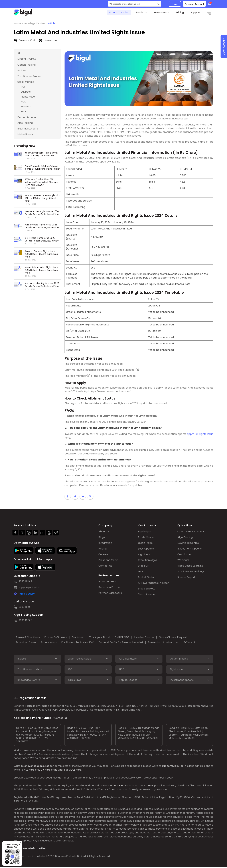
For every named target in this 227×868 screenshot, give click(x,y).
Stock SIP (144, 566)
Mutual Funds (25, 134)
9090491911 (25, 607)
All (19, 53)
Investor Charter (144, 637)
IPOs (141, 571)
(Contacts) (60, 718)
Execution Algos (147, 560)
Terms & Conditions (28, 637)
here (32, 770)
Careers (103, 554)
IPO (23, 87)
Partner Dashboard (110, 593)
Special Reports (187, 577)
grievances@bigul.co (37, 766)
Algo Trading (25, 123)
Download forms (26, 642)
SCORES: (119, 786)
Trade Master (146, 537)
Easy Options (146, 549)
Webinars (183, 560)
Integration (105, 543)
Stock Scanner (147, 594)
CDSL (72, 770)
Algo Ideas (144, 554)
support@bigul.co (29, 588)
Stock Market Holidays (191, 571)
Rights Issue (28, 97)
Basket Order (146, 577)
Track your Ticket (100, 637)
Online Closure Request (173, 637)
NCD (23, 102)
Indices (22, 70)
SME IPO (26, 107)
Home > (19, 23)
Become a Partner (110, 587)
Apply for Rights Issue (200, 434)
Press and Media (108, 560)
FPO (23, 111)
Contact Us (105, 566)
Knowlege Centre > (35, 23)
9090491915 (25, 620)
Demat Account (27, 117)
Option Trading (26, 65)
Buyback (26, 92)
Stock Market (26, 82)
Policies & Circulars (56, 637)
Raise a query (27, 594)
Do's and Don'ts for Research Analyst (121, 642)
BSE (57, 770)
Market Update (27, 59)
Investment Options (190, 549)
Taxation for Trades (29, 76)
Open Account (224, 47)
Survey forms (49, 642)
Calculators (184, 554)
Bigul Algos (144, 532)
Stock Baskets (147, 589)
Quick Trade (145, 543)
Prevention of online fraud (163, 642)
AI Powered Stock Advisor (153, 583)
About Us (104, 532)
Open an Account (194, 4)
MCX (41, 770)
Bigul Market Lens (28, 129)
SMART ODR (122, 637)
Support (195, 12)
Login (175, 4)
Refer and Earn (107, 582)
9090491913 (25, 581)
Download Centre (188, 543)
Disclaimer (78, 637)
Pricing (180, 12)
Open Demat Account (191, 532)
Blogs (102, 537)
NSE (26, 770)
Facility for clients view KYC (78, 642)
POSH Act (190, 642)
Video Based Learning (190, 566)
